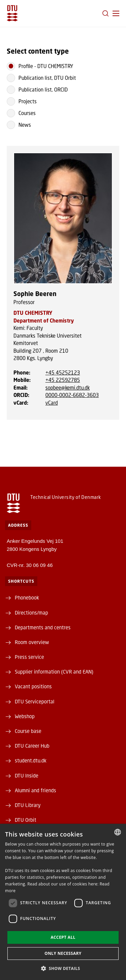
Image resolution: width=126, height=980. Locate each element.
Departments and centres (43, 627)
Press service (29, 657)
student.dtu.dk (31, 760)
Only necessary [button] (63, 953)
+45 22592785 (63, 380)
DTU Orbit (26, 820)
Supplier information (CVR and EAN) (54, 672)
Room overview (32, 642)
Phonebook (27, 597)
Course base (28, 731)
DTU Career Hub (32, 746)
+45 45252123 (63, 372)
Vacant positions (33, 686)
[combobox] (118, 832)
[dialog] (63, 902)
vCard (52, 403)
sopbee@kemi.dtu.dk (68, 388)
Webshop (25, 716)
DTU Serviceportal (35, 701)
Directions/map (31, 613)
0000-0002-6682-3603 (72, 395)
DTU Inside (27, 775)
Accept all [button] (63, 937)
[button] (116, 13)
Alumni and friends (35, 790)
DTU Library (28, 805)
